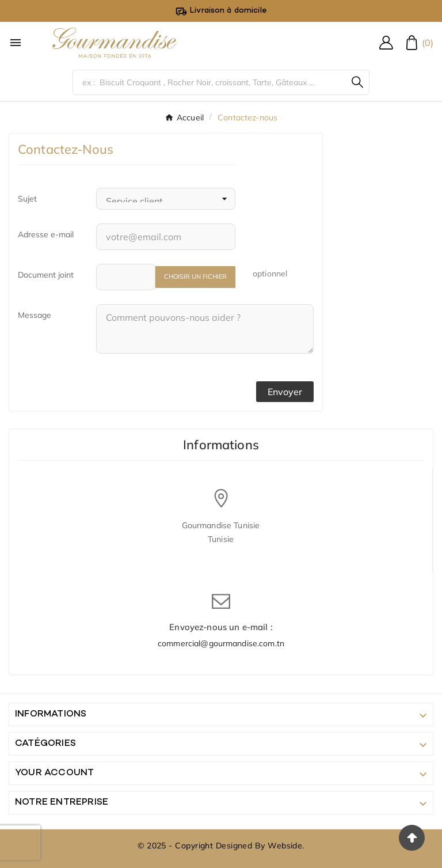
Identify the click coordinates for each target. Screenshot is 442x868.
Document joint (46, 275)
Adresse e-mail (46, 234)
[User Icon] (386, 43)
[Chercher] (210, 82)
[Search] (357, 82)
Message (35, 315)
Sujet (27, 199)
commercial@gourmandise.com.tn (221, 643)
